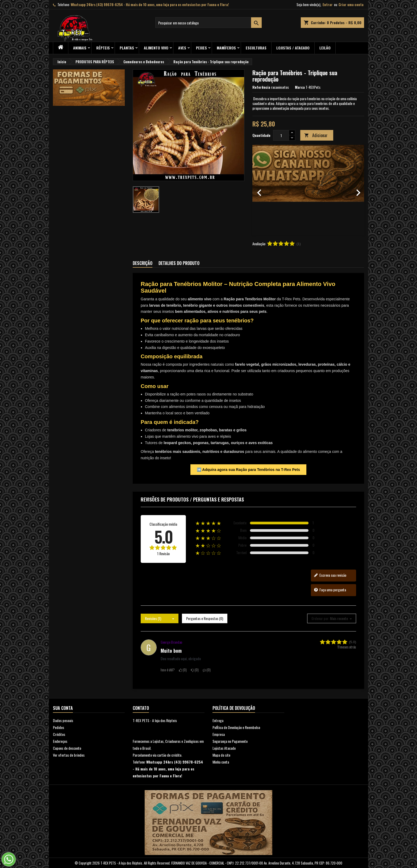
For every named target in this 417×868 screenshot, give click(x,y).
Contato (141, 708)
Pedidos (59, 727)
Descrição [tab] (143, 263)
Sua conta (63, 708)
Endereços (60, 741)
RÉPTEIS (103, 48)
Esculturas (256, 48)
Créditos (59, 734)
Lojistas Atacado (224, 748)
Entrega (218, 720)
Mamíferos (226, 48)
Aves (182, 48)
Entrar (328, 5)
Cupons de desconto (67, 748)
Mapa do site (221, 755)
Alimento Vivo (156, 48)
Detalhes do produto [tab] (179, 263)
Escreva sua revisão (330, 575)
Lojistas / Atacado (293, 48)
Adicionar (316, 135)
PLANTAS (127, 48)
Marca (300, 87)
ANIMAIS (80, 48)
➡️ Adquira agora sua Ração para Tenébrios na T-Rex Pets (248, 470)
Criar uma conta (351, 5)
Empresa (219, 734)
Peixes (201, 48)
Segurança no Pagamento (230, 741)
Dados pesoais (63, 720)
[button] (261, 190)
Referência (261, 87)
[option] (308, 190)
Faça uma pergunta (330, 590)
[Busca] (208, 23)
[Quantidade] (281, 135)
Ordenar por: (320, 618)
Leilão (325, 48)
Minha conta (221, 762)
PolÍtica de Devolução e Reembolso (236, 727)
